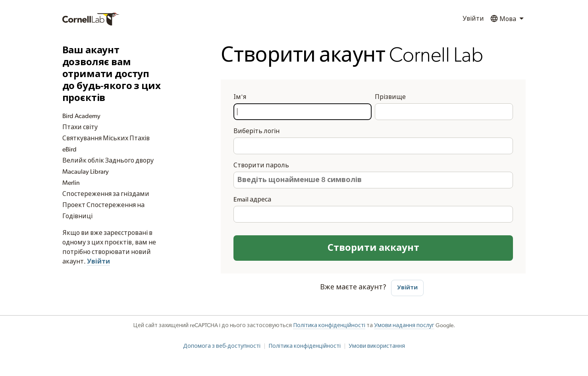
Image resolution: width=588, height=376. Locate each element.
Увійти (473, 19)
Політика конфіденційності (329, 326)
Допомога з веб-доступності (222, 346)
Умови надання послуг (404, 326)
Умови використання (377, 346)
